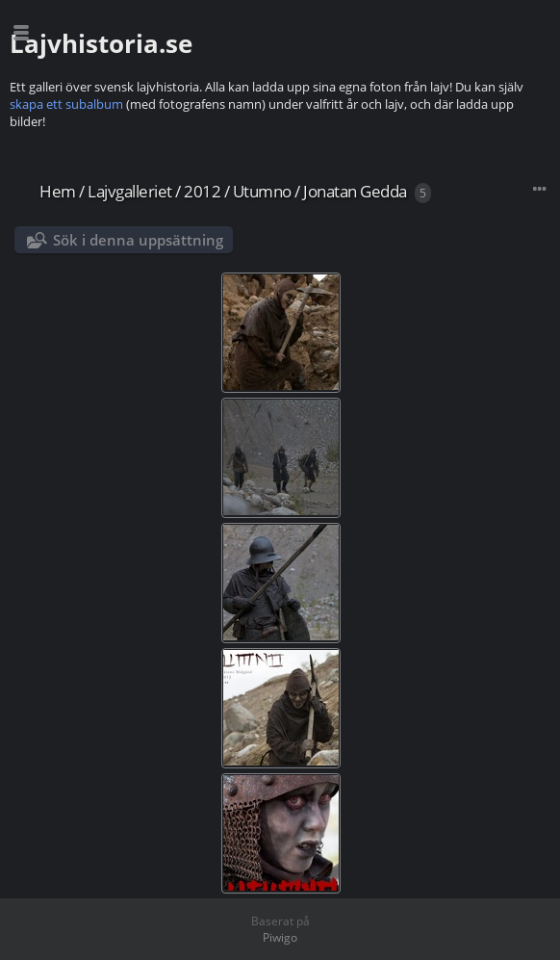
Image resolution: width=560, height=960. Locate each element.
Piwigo (280, 937)
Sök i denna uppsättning (138, 240)
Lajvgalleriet (130, 191)
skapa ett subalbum (66, 104)
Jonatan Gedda (355, 191)
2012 (202, 191)
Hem (58, 191)
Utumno (262, 191)
